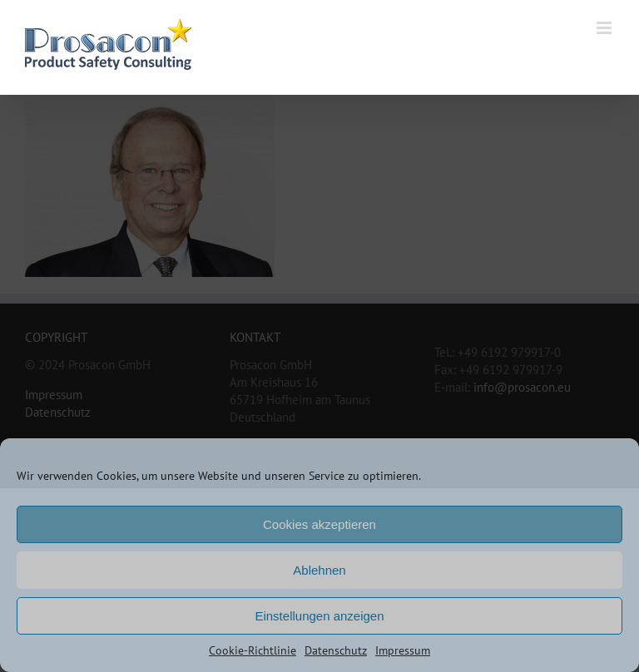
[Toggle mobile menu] (605, 28)
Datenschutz (336, 650)
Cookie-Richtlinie (253, 650)
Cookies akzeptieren (319, 524)
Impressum (403, 650)
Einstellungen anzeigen (319, 616)
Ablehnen (319, 570)
